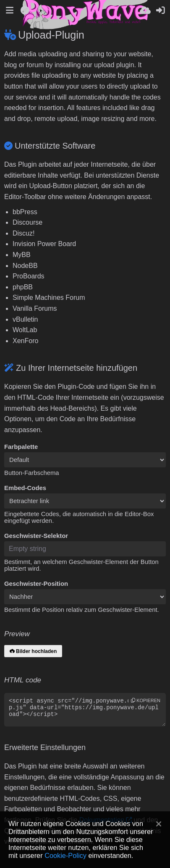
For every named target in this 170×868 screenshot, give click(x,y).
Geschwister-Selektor (36, 536)
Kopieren (146, 700)
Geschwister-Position (36, 584)
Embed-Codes (25, 488)
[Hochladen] (145, 10)
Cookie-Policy (65, 855)
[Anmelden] (160, 10)
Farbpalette (21, 447)
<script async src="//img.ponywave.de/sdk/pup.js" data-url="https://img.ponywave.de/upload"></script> (85, 710)
